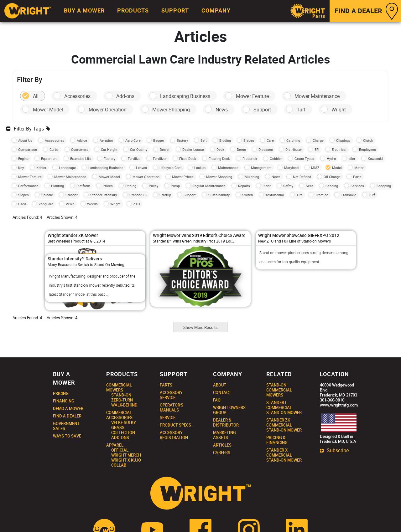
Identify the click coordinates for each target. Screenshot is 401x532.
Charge (318, 140)
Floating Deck (219, 159)
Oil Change (332, 177)
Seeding (332, 186)
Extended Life (81, 159)
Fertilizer (160, 159)
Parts (357, 177)
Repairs (244, 186)
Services (357, 186)
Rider (267, 186)
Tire (299, 195)
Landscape (67, 168)
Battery (182, 140)
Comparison (28, 149)
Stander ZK (138, 195)
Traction (322, 195)
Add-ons (125, 96)
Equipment (49, 159)
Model (337, 168)
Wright (339, 110)
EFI (317, 149)
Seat (309, 186)
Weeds (92, 204)
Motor (359, 168)
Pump (175, 186)
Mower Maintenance (317, 96)
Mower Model (48, 110)
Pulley (154, 186)
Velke (70, 204)
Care (270, 140)
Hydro (331, 159)
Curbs (54, 149)
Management (261, 168)
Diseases (266, 149)
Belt (204, 140)
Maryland (291, 168)
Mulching (252, 177)
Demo (241, 149)
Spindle (47, 195)
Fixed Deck (188, 159)
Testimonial (275, 195)
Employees (367, 149)
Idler (352, 159)
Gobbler (276, 159)
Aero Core (133, 140)
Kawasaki (375, 159)
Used (22, 204)
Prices (108, 186)
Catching (293, 140)
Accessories (77, 96)
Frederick (250, 159)
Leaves (141, 168)
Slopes (23, 195)
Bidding (225, 140)
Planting (57, 186)
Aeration (106, 140)
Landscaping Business (185, 96)
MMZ (315, 168)
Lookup (200, 168)
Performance (28, 186)
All (36, 96)
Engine (23, 159)
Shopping (384, 186)
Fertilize (134, 159)
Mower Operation (108, 110)
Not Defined (302, 177)
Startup (165, 195)
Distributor (294, 149)
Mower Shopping (171, 110)
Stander (72, 195)
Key (21, 168)
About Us (25, 140)
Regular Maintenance (209, 186)
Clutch (368, 140)
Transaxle (349, 195)
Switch (247, 195)
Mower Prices (183, 177)
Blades (249, 140)
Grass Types (304, 159)
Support (262, 110)
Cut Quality (139, 149)
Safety (288, 186)
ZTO (137, 204)
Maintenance (228, 168)
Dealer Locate (193, 149)
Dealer (165, 149)
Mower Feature (252, 96)
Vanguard (46, 204)
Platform (83, 186)
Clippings (343, 140)
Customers (80, 149)
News (222, 110)
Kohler (41, 168)
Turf (301, 110)
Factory (109, 159)
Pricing (131, 186)
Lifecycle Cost (171, 168)
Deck (220, 149)
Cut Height (109, 149)
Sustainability (219, 195)
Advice (82, 140)
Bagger (159, 140)
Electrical (339, 149)
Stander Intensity (104, 195)
